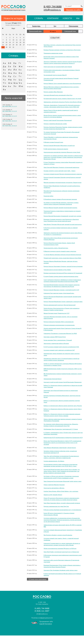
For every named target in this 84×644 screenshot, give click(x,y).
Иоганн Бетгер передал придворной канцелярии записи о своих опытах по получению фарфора (63, 116)
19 (20, 42)
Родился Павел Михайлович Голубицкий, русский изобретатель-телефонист (62, 187)
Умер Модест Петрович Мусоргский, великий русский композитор (63, 224)
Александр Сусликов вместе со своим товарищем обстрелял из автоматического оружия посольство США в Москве (62, 553)
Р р (10, 76)
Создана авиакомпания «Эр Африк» (54, 470)
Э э (15, 86)
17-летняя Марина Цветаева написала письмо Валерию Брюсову (63, 255)
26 (20, 45)
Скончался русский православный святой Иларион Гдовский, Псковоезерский (62, 79)
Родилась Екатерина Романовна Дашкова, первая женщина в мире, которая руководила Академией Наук (62, 128)
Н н (15, 73)
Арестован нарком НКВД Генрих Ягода (55, 342)
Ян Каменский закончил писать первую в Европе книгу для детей (63, 98)
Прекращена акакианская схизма (53, 53)
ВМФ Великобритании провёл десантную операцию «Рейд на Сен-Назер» (62, 375)
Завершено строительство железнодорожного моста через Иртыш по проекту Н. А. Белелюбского (61, 234)
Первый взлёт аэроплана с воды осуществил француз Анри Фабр (63, 258)
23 (10, 45)
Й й (15, 70)
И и (10, 70)
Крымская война (48, 196)
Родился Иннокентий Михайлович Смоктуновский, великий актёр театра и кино (63, 301)
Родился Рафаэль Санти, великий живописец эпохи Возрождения (63, 83)
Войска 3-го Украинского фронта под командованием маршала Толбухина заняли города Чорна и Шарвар (62, 422)
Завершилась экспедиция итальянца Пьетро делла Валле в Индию (63, 102)
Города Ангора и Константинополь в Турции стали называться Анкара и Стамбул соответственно (62, 314)
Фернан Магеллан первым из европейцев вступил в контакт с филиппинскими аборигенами (62, 88)
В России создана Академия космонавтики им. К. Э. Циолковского (63, 518)
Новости (67, 18)
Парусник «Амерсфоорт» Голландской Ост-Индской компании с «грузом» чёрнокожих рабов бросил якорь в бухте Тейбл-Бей (62, 106)
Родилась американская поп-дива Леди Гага (57, 515)
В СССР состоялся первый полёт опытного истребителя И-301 (62, 352)
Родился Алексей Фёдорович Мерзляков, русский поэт (60, 145)
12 (20, 40)
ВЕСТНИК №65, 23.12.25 (10, 111)
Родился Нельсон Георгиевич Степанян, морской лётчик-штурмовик (60, 267)
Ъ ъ (20, 83)
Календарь (36, 26)
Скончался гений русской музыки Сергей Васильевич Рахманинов (63, 387)
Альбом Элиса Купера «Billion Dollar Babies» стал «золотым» (61, 500)
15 (6, 42)
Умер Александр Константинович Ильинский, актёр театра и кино (63, 490)
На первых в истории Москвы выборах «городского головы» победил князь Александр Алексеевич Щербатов (61, 203)
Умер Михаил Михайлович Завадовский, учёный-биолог (60, 456)
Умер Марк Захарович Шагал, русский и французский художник (62, 512)
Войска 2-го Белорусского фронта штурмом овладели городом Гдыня (62, 406)
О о (20, 73)
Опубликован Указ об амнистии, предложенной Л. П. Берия (61, 436)
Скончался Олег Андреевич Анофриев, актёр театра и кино (61, 579)
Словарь (39, 18)
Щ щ (16, 83)
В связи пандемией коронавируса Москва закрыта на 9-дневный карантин (63, 583)
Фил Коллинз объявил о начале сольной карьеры (58, 543)
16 (10, 42)
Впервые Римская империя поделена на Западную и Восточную (63, 50)
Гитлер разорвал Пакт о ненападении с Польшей (58, 345)
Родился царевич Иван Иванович (53, 92)
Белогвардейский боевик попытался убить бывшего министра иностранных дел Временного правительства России (62, 289)
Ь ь (10, 86)
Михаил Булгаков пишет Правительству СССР (57, 318)
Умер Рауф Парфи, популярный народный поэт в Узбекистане (62, 560)
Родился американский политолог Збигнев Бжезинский (60, 310)
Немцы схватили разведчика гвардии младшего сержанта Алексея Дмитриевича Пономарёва (61, 427)
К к (20, 70)
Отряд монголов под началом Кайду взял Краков (58, 67)
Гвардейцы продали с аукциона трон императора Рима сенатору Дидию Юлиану (63, 46)
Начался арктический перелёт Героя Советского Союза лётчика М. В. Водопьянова (62, 334)
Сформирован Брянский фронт (53, 384)
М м (10, 73)
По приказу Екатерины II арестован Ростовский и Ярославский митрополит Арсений (62, 133)
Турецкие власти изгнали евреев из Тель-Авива (57, 271)
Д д (4, 66)
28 (3, 47)
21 (3, 45)
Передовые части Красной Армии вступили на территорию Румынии (61, 396)
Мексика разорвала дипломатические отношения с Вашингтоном (63, 182)
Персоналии (73, 26)
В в (15, 63)
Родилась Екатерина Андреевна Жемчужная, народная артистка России (63, 401)
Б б (10, 63)
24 (13, 45)
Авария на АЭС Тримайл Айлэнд (53, 503)
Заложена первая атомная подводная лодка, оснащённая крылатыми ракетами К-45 (61, 460)
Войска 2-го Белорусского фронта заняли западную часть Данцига (61, 412)
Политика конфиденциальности (42, 626)
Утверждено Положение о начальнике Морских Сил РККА (61, 338)
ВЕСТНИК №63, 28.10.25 (10, 121)
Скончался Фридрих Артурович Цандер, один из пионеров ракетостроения (61, 323)
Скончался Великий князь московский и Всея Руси (58, 95)
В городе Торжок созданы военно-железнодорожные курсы (61, 280)
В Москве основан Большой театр (54, 142)
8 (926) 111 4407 (42, 619)
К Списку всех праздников (38, 588)
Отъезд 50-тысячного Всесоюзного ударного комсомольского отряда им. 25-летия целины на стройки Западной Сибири (62, 507)
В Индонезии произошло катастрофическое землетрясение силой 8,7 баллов (63, 564)
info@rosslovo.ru (52, 10)
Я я (4, 89)
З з (4, 70)
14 (3, 42)
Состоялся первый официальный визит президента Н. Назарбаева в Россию (63, 539)
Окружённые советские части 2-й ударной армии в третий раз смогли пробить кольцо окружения (62, 364)
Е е (10, 66)
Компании (53, 18)
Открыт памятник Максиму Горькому (55, 493)
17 (13, 42)
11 (17, 40)
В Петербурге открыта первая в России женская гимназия (61, 199)
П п (5, 76)
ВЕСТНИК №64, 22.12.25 (10, 116)
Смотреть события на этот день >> (13, 25)
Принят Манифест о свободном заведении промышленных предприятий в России (61, 138)
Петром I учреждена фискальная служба (56, 124)
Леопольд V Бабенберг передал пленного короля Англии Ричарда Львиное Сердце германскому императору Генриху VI (63, 62)
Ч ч (4, 83)
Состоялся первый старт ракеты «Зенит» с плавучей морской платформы (62, 548)
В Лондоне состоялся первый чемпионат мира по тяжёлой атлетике (61, 229)
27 (24, 45)
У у (4, 80)
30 (10, 47)
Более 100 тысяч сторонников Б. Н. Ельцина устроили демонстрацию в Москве (59, 522)
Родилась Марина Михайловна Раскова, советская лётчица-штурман (61, 262)
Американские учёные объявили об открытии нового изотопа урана (62, 359)
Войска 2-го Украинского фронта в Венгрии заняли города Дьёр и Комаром (63, 417)
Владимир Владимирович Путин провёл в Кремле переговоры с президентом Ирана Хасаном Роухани (62, 575)
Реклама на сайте (73, 10)
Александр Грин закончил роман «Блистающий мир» (59, 297)
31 (13, 47)
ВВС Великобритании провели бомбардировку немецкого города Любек (63, 380)
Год (55, 26)
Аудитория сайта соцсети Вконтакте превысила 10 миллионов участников (62, 569)
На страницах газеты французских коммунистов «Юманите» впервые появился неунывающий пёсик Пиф (61, 432)
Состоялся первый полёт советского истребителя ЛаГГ (60, 355)
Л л (4, 73)
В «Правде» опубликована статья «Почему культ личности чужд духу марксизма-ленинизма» (62, 440)
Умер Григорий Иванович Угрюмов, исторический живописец (62, 167)
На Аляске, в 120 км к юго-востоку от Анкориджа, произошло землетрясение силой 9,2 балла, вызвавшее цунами (62, 486)
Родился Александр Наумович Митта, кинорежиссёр (59, 327)
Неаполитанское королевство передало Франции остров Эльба (62, 152)
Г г (20, 63)
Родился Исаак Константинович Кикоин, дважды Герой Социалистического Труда (60, 244)
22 (6, 45)
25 (17, 45)
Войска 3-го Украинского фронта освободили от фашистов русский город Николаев (61, 391)
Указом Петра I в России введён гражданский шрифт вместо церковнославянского (61, 111)
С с (15, 76)
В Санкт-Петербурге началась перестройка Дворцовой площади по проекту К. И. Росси (63, 163)
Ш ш (10, 83)
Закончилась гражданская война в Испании (57, 349)
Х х (15, 80)
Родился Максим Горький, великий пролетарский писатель (61, 208)
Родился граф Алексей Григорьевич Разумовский (58, 120)
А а (4, 63)
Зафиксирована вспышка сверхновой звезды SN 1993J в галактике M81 (60, 534)
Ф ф (10, 80)
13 (24, 40)
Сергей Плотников (46, 632)
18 (17, 42)
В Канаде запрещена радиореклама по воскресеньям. (59, 330)
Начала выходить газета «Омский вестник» (56, 248)
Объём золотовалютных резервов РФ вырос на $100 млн (60, 557)
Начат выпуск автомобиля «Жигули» (54, 496)
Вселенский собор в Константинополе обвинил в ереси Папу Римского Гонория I (61, 57)
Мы (78, 18)
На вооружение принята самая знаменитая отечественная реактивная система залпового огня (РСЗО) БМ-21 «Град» (61, 474)
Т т (20, 76)
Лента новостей (13, 98)
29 (6, 47)
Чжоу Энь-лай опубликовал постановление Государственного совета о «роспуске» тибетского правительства (62, 465)
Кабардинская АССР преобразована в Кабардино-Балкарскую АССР (62, 445)
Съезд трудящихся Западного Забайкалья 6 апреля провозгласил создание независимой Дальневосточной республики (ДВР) (63, 284)
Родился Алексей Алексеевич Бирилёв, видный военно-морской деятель (62, 178)
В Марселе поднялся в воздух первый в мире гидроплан (60, 251)
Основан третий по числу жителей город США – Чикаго (60, 171)
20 (24, 42)
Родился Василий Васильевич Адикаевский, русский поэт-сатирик (63, 216)
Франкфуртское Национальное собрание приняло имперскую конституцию (62, 192)
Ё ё (15, 66)
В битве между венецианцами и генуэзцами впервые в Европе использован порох (62, 71)
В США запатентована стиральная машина (56, 149)
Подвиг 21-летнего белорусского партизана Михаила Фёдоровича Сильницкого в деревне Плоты (63, 369)
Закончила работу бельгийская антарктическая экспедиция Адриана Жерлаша (61, 239)
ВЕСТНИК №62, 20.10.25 (10, 126)
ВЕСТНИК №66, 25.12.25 (10, 106)
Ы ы (5, 86)
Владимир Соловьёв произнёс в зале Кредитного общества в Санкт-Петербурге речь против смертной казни (61, 220)
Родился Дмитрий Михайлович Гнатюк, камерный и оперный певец (62, 306)
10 (13, 40)
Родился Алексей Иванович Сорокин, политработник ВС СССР (62, 293)
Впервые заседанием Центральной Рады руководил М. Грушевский (60, 276)
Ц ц (20, 80)
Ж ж (21, 66)
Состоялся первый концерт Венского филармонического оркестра (63, 174)
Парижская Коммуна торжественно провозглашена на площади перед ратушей (62, 212)
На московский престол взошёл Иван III (55, 75)
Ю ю (21, 86)
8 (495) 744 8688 (53, 6)
